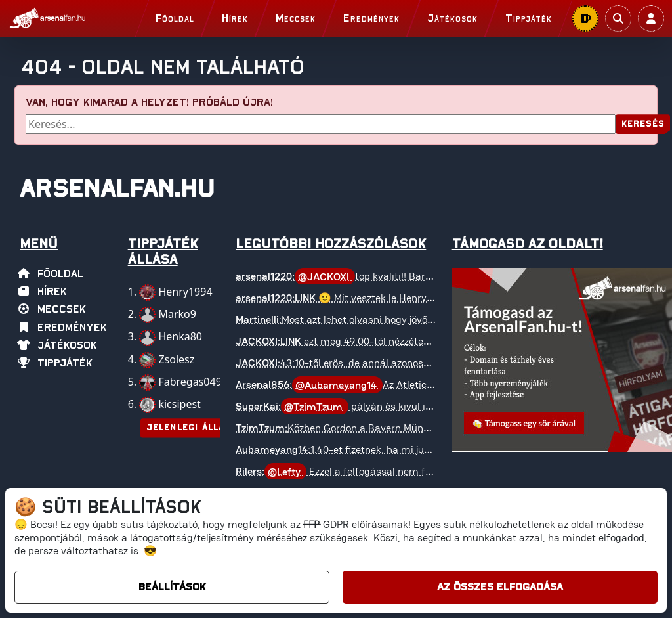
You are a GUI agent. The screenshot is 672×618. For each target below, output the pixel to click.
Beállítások (172, 587)
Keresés (643, 124)
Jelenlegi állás (189, 428)
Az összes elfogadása (500, 587)
